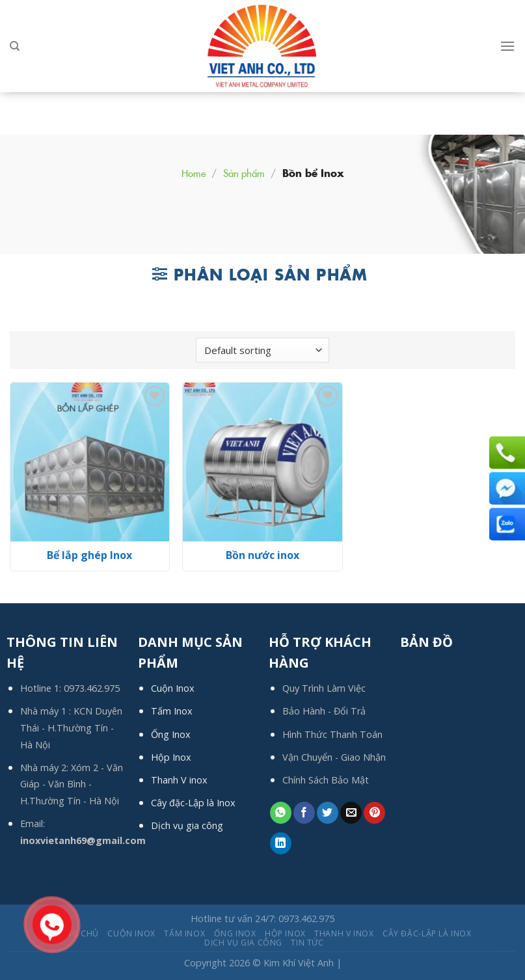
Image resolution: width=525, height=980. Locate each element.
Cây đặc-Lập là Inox (193, 803)
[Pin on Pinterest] (374, 813)
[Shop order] (262, 350)
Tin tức (307, 943)
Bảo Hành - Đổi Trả (324, 711)
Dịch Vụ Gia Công (243, 943)
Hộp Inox (171, 757)
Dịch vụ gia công (187, 825)
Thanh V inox (179, 780)
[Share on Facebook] (304, 813)
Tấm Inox (172, 711)
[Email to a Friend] (351, 813)
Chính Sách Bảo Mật (326, 780)
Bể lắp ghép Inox (89, 555)
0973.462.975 (92, 688)
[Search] (15, 46)
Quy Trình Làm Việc (324, 688)
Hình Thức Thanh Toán (332, 734)
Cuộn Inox (173, 688)
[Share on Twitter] (328, 813)
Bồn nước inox (262, 555)
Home (194, 173)
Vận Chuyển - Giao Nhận (334, 757)
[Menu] (507, 46)
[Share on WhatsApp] (281, 813)
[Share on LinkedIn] (281, 843)
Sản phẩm (244, 173)
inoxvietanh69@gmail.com (83, 840)
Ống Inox (171, 734)
